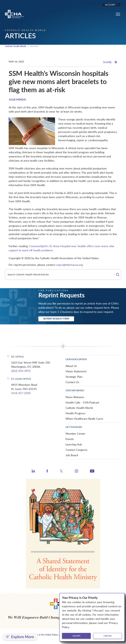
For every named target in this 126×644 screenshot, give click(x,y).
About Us (71, 366)
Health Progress (75, 414)
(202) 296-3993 (21, 371)
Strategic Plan (74, 377)
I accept (76, 636)
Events (70, 439)
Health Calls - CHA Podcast (82, 403)
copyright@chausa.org (69, 265)
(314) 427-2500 (21, 393)
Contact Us (72, 382)
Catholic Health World (17, 46)
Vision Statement (76, 372)
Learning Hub (74, 445)
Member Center (76, 434)
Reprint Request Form (56, 319)
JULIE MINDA (17, 100)
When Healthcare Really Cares (84, 419)
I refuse (108, 636)
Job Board (72, 455)
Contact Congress (76, 450)
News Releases (75, 397)
